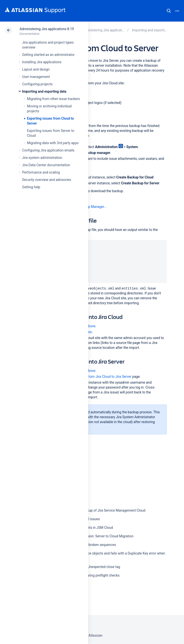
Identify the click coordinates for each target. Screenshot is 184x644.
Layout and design (36, 69)
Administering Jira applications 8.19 (47, 29)
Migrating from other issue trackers (53, 99)
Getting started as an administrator (48, 55)
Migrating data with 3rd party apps (53, 143)
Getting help (31, 187)
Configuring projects (37, 84)
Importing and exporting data (44, 91)
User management (36, 77)
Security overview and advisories (47, 180)
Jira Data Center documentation (46, 165)
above (91, 326)
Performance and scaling (41, 172)
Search (169, 11)
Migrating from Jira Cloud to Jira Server (102, 377)
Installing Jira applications (42, 62)
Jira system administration (42, 158)
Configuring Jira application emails (48, 150)
